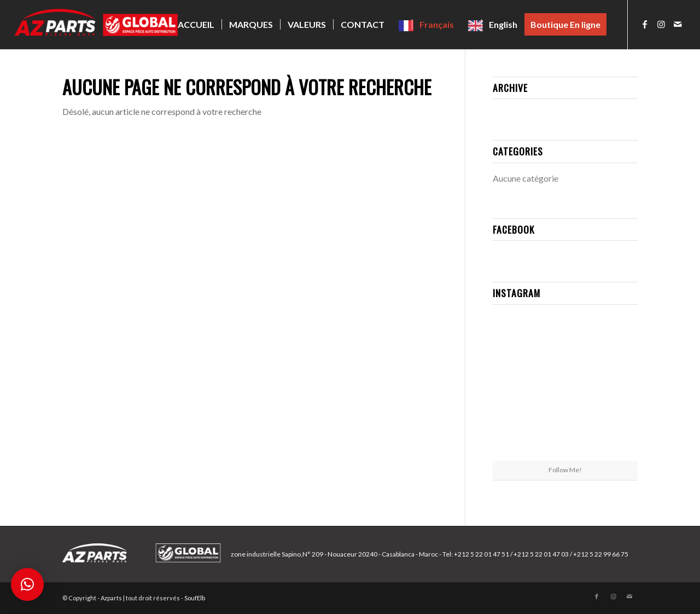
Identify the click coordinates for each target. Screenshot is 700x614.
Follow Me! (565, 470)
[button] (27, 584)
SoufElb (195, 598)
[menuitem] (196, 25)
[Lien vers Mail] (678, 24)
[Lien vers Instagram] (661, 24)
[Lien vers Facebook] (645, 24)
